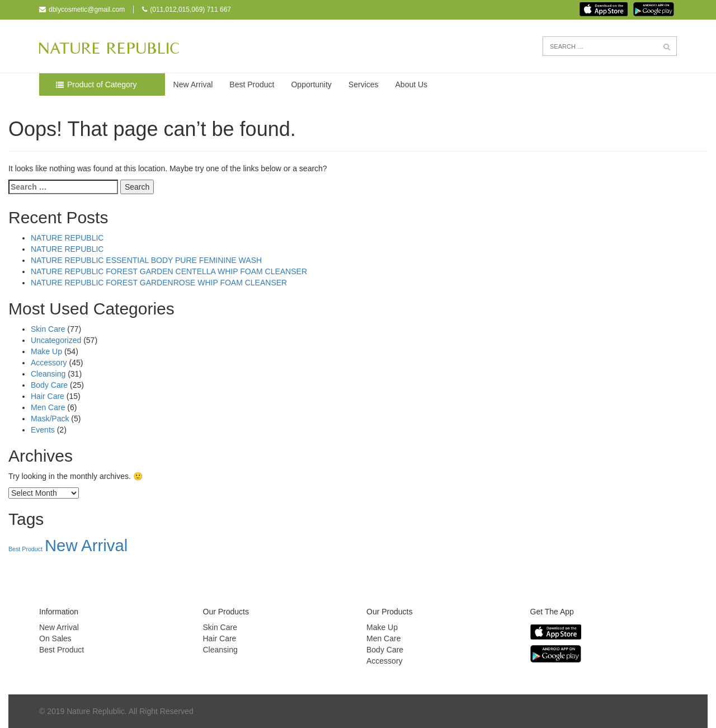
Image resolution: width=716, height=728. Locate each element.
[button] (667, 47)
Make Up (46, 351)
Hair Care (48, 396)
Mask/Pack (50, 419)
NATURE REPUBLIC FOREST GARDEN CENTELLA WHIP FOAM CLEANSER (169, 271)
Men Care (48, 407)
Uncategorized (56, 340)
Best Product (252, 84)
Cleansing (48, 374)
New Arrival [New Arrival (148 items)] (86, 545)
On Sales (55, 638)
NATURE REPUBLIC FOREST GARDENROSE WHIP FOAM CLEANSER (159, 283)
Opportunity (311, 84)
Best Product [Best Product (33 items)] (25, 549)
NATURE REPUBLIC (67, 238)
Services (364, 84)
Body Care (49, 385)
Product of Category (102, 84)
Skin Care (48, 329)
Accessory (49, 363)
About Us (412, 84)
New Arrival (193, 84)
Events (43, 430)
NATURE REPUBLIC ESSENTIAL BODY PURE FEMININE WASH (146, 260)
